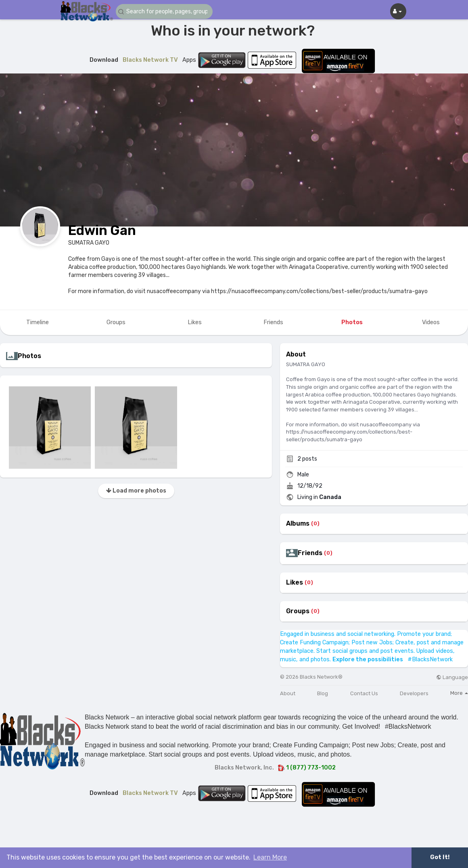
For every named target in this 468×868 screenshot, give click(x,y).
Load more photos (136, 491)
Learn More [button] (270, 857)
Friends (310, 553)
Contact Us (364, 693)
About (288, 693)
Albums (298, 524)
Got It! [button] (440, 857)
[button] (164, 12)
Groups (298, 611)
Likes (295, 583)
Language (452, 677)
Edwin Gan (102, 230)
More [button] (459, 693)
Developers (414, 693)
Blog (323, 693)
